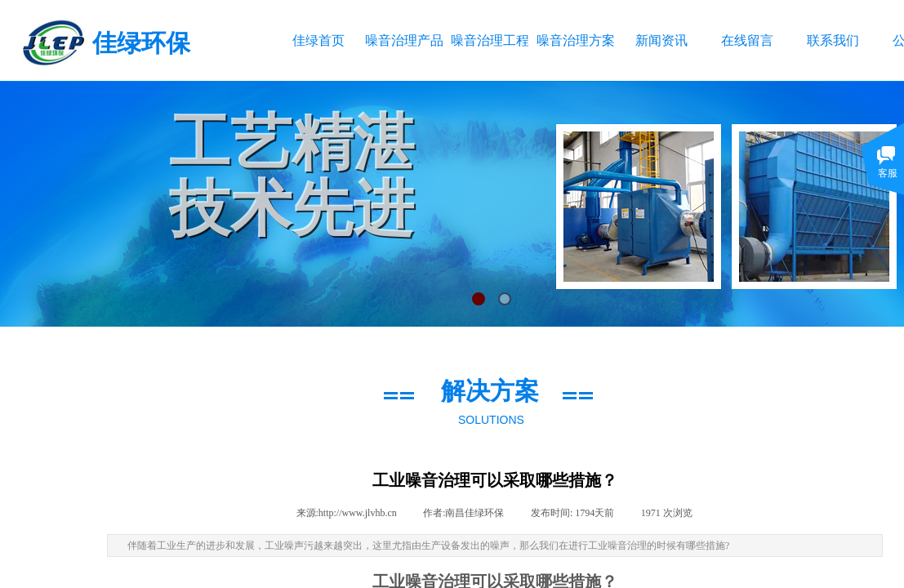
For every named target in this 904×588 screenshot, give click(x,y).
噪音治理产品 (404, 40)
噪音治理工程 (490, 40)
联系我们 (833, 40)
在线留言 (747, 40)
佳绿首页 (318, 40)
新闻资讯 (661, 40)
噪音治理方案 (575, 40)
